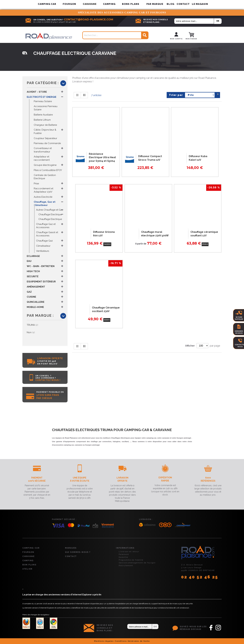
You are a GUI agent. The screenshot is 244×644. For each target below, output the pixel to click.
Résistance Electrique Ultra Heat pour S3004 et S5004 (102, 158)
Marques (71, 548)
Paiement (124, 554)
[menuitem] (155, 4)
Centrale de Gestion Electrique (45, 177)
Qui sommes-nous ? (78, 552)
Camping (28, 561)
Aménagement (36, 287)
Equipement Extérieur (41, 282)
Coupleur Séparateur (45, 138)
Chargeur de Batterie (45, 125)
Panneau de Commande (47, 143)
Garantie (123, 557)
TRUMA (32, 325)
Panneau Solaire (43, 101)
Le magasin (200, 4)
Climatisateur (43, 246)
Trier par (176, 95)
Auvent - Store (37, 92)
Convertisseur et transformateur (43, 150)
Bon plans (29, 565)
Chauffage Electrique (50, 214)
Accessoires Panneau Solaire (46, 108)
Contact (183, 4)
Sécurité (33, 276)
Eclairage (33, 256)
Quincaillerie (36, 302)
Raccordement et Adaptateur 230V (43, 190)
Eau (29, 261)
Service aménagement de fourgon (137, 563)
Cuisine (31, 297)
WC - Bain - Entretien (41, 266)
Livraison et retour (129, 552)
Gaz (29, 292)
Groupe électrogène (45, 165)
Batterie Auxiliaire (43, 115)
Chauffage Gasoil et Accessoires (47, 234)
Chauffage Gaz (44, 241)
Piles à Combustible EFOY (48, 170)
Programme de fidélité (131, 560)
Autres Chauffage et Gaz (50, 210)
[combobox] (115, 35)
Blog (170, 4)
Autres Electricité (43, 197)
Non (31, 332)
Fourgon (28, 552)
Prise (36, 184)
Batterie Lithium (42, 120)
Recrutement (126, 566)
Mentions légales (104, 641)
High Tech (33, 271)
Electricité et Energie (42, 97)
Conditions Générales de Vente (132, 641)
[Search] (145, 35)
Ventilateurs (43, 251)
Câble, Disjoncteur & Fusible (45, 131)
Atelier (27, 569)
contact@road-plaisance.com (89, 19)
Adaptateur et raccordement (42, 158)
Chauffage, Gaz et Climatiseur (45, 204)
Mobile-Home (35, 307)
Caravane (29, 556)
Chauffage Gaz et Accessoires (46, 226)
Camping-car (31, 548)
